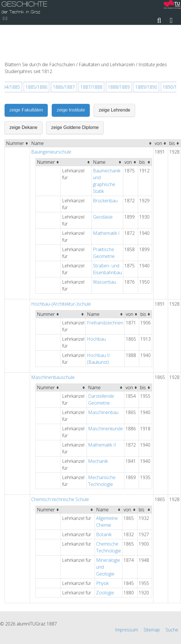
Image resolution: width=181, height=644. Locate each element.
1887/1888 (91, 56)
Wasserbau (105, 251)
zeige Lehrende (114, 79)
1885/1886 (36, 56)
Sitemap (152, 616)
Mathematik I (106, 202)
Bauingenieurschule (51, 120)
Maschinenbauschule (53, 346)
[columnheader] (17, 112)
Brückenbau (105, 169)
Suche (172, 616)
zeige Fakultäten (26, 79)
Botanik (104, 503)
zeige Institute (71, 79)
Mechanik (98, 430)
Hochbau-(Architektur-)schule (61, 272)
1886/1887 (64, 56)
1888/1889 (119, 56)
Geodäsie (103, 185)
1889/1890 (146, 56)
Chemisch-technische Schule (60, 468)
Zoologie (105, 561)
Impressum (126, 616)
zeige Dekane (23, 96)
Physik (102, 552)
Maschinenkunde (106, 397)
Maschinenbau (103, 381)
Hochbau (96, 308)
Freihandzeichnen (105, 291)
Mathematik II (102, 413)
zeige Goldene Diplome (75, 96)
